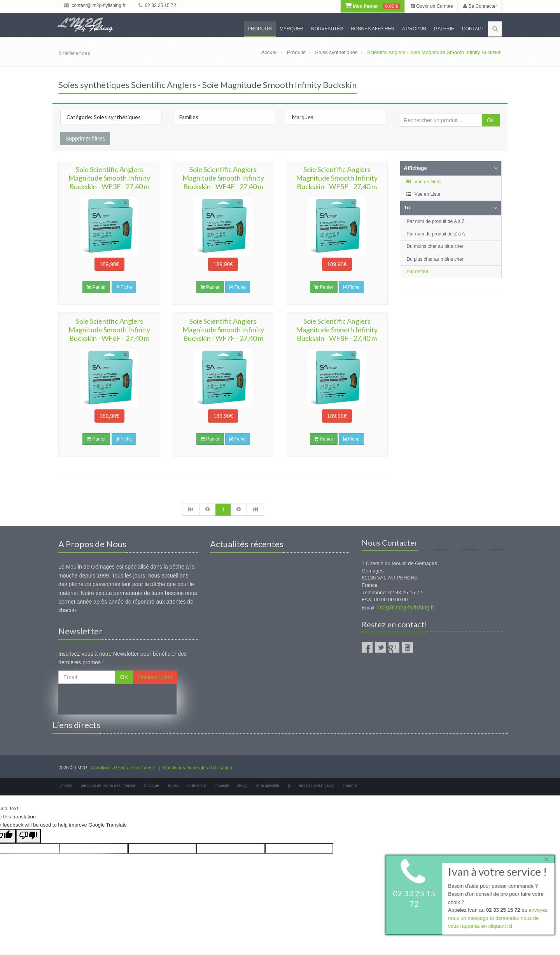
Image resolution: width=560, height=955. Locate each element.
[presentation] (117, 699)
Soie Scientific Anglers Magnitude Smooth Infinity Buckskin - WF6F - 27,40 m (109, 330)
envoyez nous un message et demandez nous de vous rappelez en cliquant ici (498, 919)
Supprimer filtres (85, 139)
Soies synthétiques (336, 52)
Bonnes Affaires (372, 29)
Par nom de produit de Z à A (436, 234)
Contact (473, 29)
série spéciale (267, 786)
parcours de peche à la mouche (108, 786)
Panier (96, 287)
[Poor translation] (28, 836)
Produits (260, 29)
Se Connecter (480, 6)
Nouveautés (327, 29)
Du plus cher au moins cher (435, 259)
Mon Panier (373, 6)
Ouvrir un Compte (432, 6)
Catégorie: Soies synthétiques (104, 117)
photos (66, 786)
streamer (350, 786)
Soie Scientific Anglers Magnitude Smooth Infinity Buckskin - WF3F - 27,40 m (109, 178)
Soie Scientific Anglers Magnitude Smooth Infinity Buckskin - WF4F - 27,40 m (223, 178)
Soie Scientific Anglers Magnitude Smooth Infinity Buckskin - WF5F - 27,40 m (337, 178)
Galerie (444, 29)
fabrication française (317, 786)
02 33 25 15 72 (157, 5)
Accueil (269, 52)
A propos (414, 29)
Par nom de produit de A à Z (436, 221)
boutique (152, 786)
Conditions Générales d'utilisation (198, 768)
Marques (291, 29)
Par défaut (417, 272)
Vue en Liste (423, 194)
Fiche (124, 287)
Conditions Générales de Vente (123, 768)
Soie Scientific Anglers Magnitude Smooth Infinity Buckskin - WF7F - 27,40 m (223, 330)
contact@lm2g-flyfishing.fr (95, 5)
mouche (222, 786)
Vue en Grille (424, 182)
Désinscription (155, 677)
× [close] (546, 859)
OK (491, 120)
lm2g (242, 786)
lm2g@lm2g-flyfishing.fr (406, 607)
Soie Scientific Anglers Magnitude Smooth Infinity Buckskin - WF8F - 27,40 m (337, 330)
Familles (189, 117)
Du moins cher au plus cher (435, 246)
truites (173, 786)
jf (289, 786)
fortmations (197, 786)
